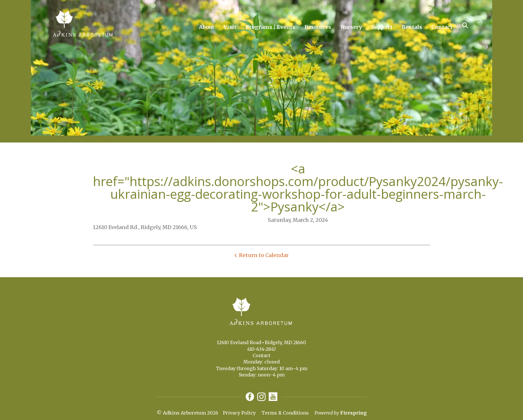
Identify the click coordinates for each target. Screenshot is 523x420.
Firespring (353, 413)
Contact (442, 27)
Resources (318, 27)
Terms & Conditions (285, 413)
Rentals (412, 27)
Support (382, 27)
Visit (230, 27)
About (207, 27)
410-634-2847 (261, 349)
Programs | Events (270, 27)
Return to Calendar (264, 255)
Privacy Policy (239, 413)
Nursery (351, 27)
